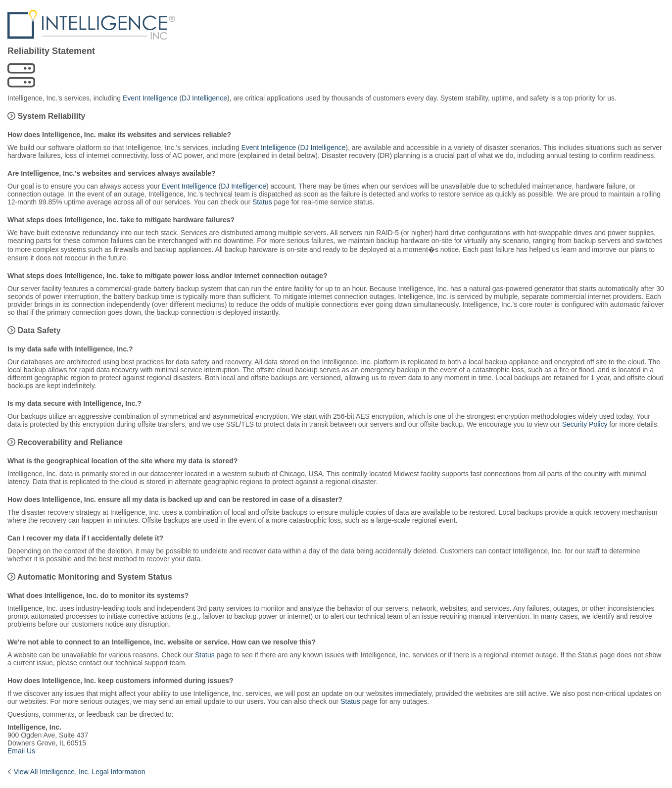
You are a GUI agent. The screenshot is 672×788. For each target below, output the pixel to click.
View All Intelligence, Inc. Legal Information (80, 772)
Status (262, 202)
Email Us (21, 751)
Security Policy (585, 424)
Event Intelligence (150, 98)
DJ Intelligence (204, 98)
